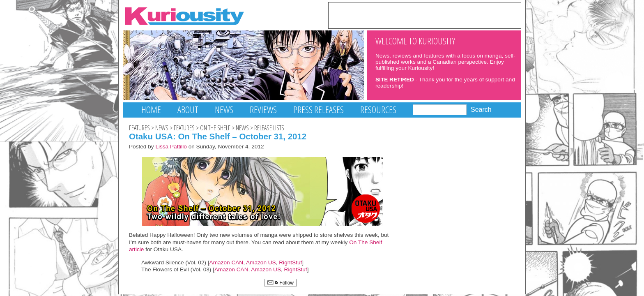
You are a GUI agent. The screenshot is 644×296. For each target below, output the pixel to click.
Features (139, 128)
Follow (281, 283)
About (188, 110)
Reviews (263, 110)
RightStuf (290, 262)
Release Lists (269, 128)
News (224, 110)
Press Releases (319, 110)
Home (151, 110)
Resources (378, 110)
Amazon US (261, 262)
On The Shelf (215, 128)
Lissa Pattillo (171, 147)
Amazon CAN (227, 262)
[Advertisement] (425, 15)
